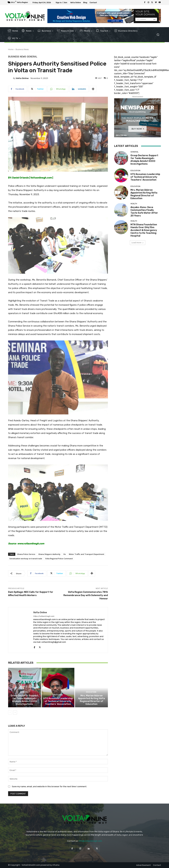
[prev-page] (10, 712)
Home (11, 49)
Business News (22, 49)
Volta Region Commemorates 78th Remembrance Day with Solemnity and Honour (86, 595)
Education (58, 695)
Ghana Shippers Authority (49, 554)
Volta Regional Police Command (59, 559)
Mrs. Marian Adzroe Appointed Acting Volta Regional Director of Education (92, 700)
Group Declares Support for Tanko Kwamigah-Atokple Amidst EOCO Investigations (24, 700)
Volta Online (22, 78)
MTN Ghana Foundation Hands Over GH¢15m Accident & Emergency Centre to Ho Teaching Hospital (144, 230)
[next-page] (15, 712)
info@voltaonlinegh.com (90, 841)
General (32, 57)
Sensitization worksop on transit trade (26, 559)
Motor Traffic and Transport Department (87, 554)
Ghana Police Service (26, 554)
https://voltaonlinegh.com (44, 616)
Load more (138, 243)
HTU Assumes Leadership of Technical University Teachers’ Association (58, 701)
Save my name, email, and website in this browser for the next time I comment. (49, 786)
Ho (65, 554)
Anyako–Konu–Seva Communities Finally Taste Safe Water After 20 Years (144, 211)
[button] (158, 35)
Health (134, 204)
